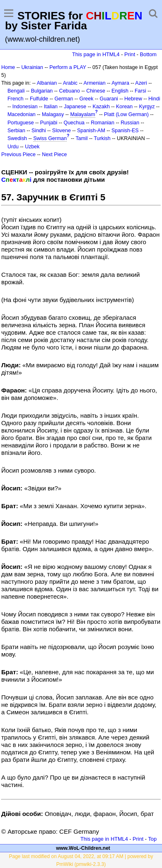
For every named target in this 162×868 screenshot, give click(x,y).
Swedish (17, 138)
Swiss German (50, 138)
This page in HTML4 (96, 54)
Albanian (47, 83)
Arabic (70, 83)
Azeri (141, 83)
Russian (130, 123)
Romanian (103, 123)
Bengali (16, 91)
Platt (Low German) (126, 114)
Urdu (13, 147)
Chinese (96, 91)
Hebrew (133, 99)
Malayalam (82, 114)
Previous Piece (18, 155)
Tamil (81, 138)
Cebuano (69, 91)
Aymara (120, 83)
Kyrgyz (147, 107)
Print (130, 54)
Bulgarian (42, 91)
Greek (87, 99)
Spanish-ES (125, 131)
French (16, 99)
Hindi (154, 99)
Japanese (75, 107)
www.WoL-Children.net (83, 848)
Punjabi (49, 123)
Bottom (148, 54)
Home (8, 67)
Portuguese (21, 123)
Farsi (140, 91)
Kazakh (101, 107)
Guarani (109, 99)
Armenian (94, 83)
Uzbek (32, 147)
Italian (51, 107)
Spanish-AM (91, 131)
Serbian (16, 131)
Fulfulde (39, 99)
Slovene (62, 131)
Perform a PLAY (68, 67)
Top (152, 839)
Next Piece (54, 155)
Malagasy (53, 114)
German (64, 99)
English (120, 91)
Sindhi (39, 131)
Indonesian (25, 107)
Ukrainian (32, 67)
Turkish (102, 138)
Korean (124, 107)
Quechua (74, 123)
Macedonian (22, 114)
